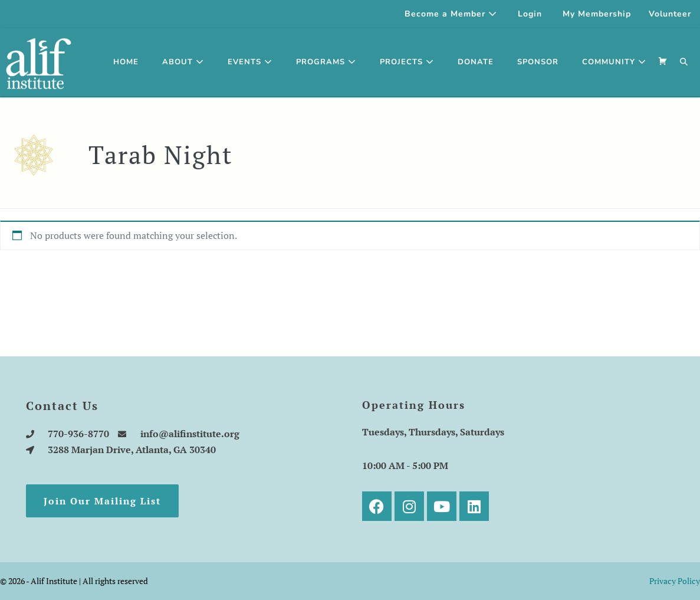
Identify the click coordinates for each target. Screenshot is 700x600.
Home (126, 62)
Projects (407, 62)
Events (250, 62)
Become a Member (451, 14)
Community (614, 62)
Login (530, 14)
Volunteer (670, 14)
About (183, 62)
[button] (684, 63)
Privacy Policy (675, 581)
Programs (326, 62)
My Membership (597, 14)
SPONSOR (538, 62)
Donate (476, 62)
